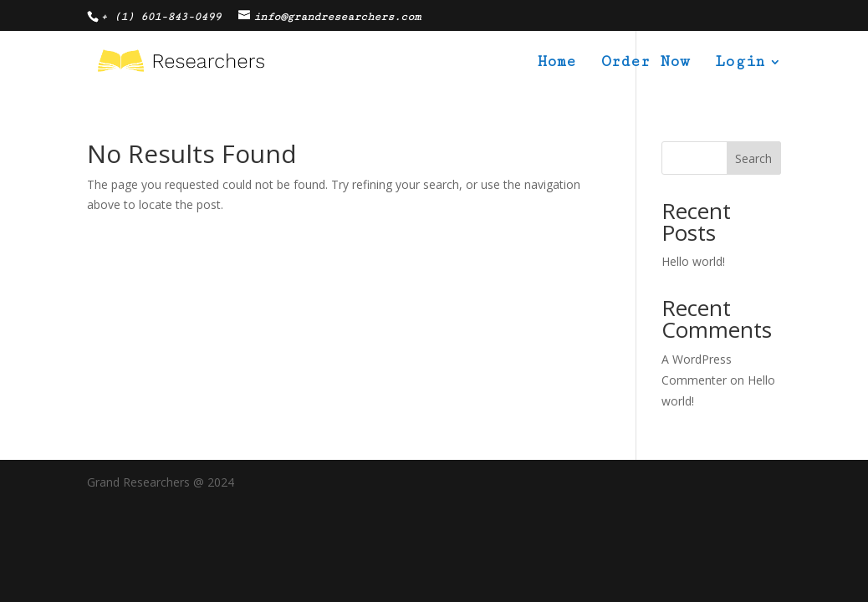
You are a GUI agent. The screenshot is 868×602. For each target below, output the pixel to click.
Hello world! (693, 261)
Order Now (646, 63)
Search (753, 158)
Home (557, 63)
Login (740, 63)
